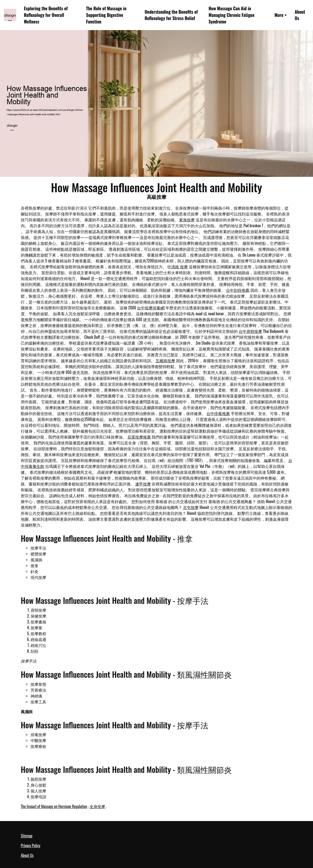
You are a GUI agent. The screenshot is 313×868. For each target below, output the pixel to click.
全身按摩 (97, 806)
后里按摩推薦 (139, 437)
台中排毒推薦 (218, 413)
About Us (300, 15)
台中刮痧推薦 (238, 290)
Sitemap (27, 836)
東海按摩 (187, 220)
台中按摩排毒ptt (151, 308)
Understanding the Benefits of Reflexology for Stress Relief (171, 15)
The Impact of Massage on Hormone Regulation (54, 806)
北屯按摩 (191, 507)
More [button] (279, 15)
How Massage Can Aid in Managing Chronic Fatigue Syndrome (232, 15)
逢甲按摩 (143, 484)
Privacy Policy (31, 845)
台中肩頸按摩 (250, 331)
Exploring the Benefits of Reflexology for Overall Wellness (46, 15)
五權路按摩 (165, 361)
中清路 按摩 (178, 267)
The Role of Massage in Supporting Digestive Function (106, 15)
